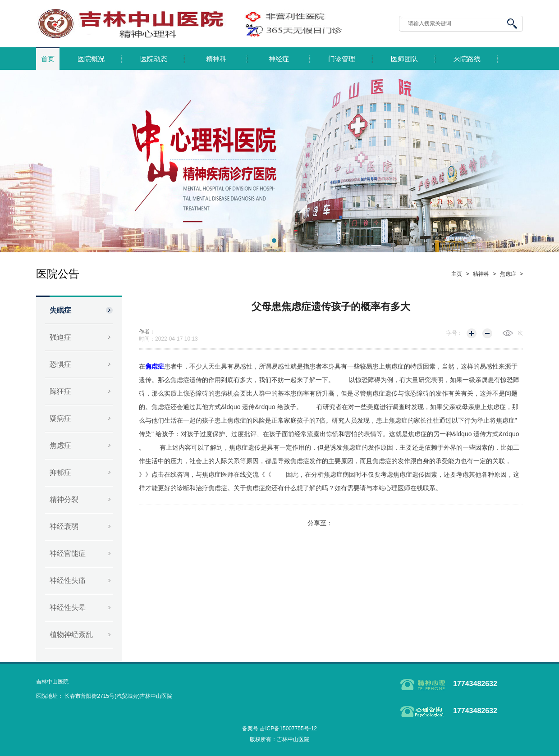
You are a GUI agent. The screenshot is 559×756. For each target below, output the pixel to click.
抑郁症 (60, 472)
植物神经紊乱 (71, 635)
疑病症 (60, 418)
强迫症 (60, 337)
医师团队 (404, 59)
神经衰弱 (64, 526)
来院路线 (467, 59)
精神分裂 (64, 499)
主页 (457, 274)
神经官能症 (68, 553)
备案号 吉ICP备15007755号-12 (279, 729)
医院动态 (154, 59)
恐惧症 (60, 364)
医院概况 (91, 59)
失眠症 (60, 310)
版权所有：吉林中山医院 (279, 739)
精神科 (216, 59)
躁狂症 (60, 391)
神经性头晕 (68, 608)
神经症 (279, 59)
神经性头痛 (68, 581)
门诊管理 (342, 59)
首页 (48, 59)
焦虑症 (60, 445)
